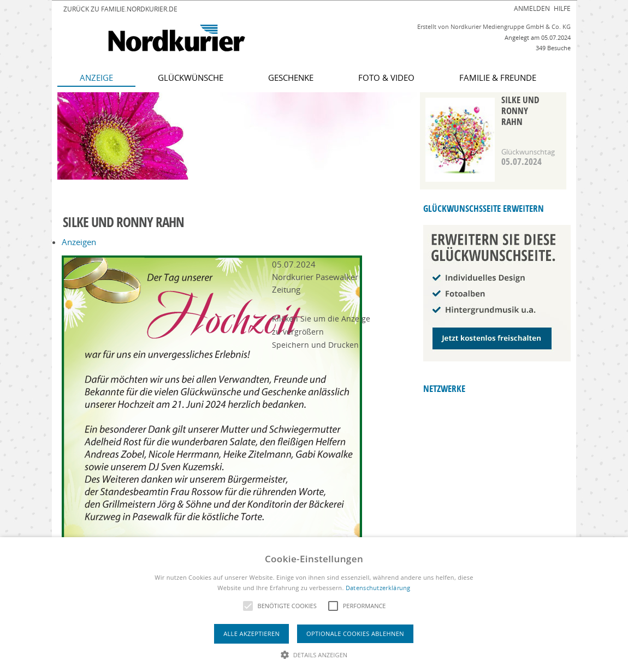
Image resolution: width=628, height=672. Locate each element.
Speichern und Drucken (315, 345)
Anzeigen (79, 242)
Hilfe (562, 8)
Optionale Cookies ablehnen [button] (355, 634)
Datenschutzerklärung (378, 588)
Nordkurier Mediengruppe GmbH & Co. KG (511, 27)
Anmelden (532, 8)
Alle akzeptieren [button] (251, 634)
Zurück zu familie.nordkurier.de (120, 9)
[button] (314, 654)
